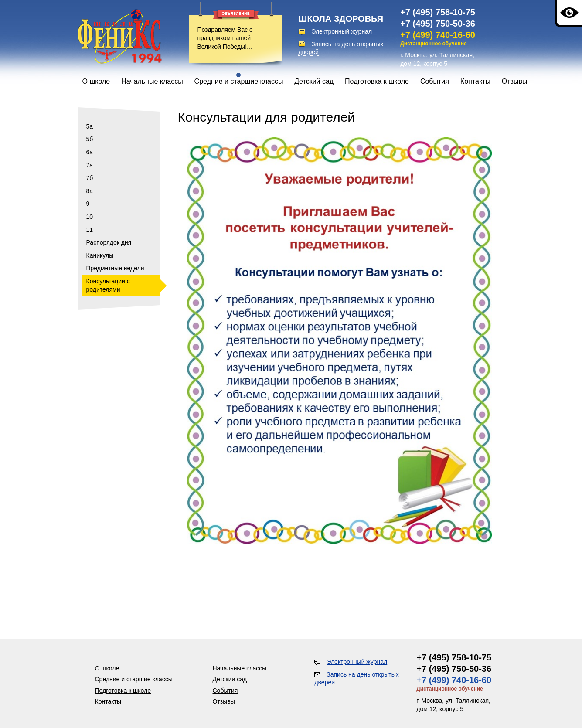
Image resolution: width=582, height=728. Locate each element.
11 (90, 230)
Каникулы (100, 255)
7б (90, 178)
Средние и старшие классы (239, 81)
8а (90, 191)
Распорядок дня (109, 242)
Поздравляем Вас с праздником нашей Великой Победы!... (225, 38)
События (435, 81)
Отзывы (515, 81)
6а (90, 152)
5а (90, 126)
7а (90, 165)
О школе (96, 81)
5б (90, 139)
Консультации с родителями (108, 286)
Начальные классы (152, 81)
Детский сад (314, 81)
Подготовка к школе (377, 81)
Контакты (475, 81)
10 (90, 217)
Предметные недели (115, 268)
